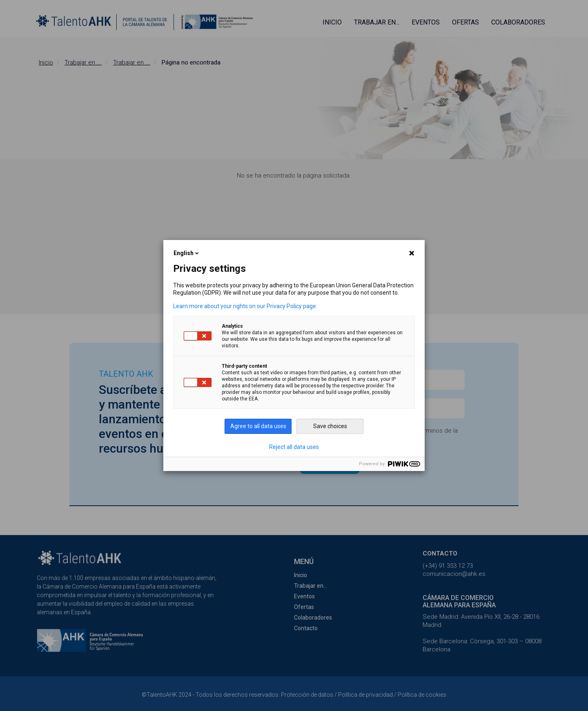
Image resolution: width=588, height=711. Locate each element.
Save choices (330, 426)
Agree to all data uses (258, 426)
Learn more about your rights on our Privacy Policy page (245, 306)
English (187, 253)
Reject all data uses (294, 447)
